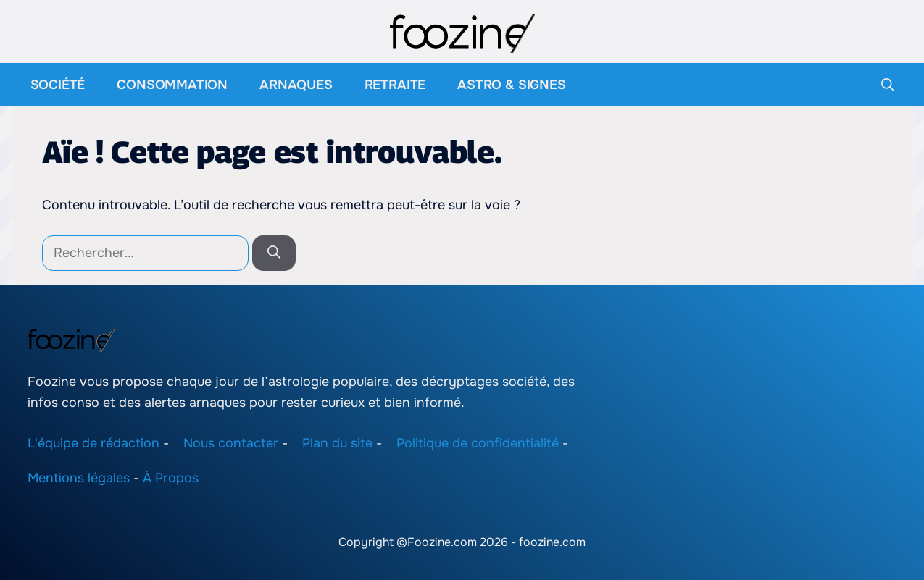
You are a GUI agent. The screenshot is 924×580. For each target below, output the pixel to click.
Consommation (172, 85)
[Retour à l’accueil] (462, 33)
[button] (888, 85)
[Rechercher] (274, 253)
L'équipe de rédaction (93, 442)
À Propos (171, 478)
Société (58, 85)
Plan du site (337, 442)
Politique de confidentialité (478, 442)
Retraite (395, 85)
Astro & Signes (511, 85)
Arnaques (296, 85)
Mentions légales (79, 478)
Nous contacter (231, 442)
